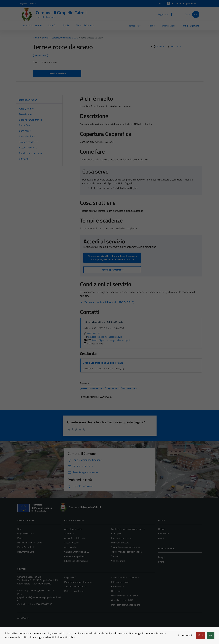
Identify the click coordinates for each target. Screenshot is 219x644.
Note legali (116, 591)
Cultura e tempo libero (75, 556)
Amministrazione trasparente (125, 577)
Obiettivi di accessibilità (122, 600)
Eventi (161, 562)
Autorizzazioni (71, 547)
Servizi (66, 25)
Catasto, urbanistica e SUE (77, 552)
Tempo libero (135, 26)
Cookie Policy (117, 586)
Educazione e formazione (76, 561)
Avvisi (161, 538)
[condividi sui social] (158, 46)
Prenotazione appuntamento (78, 582)
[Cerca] (196, 14)
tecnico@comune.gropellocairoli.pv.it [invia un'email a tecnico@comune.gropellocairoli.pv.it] (102, 337)
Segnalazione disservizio (76, 586)
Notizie (162, 529)
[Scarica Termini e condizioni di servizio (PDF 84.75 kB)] (107, 302)
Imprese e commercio (121, 538)
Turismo (151, 26)
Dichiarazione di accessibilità (125, 596)
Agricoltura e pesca (73, 529)
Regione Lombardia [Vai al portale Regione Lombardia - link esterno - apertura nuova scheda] (28, 3)
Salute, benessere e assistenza (126, 547)
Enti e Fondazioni (25, 547)
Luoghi (161, 557)
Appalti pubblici (71, 543)
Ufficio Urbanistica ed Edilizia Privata (103, 363)
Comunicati (164, 533)
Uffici (20, 529)
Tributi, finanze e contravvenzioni (127, 552)
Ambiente (69, 533)
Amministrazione (32, 25)
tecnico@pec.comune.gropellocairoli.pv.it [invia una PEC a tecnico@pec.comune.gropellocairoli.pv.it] (111, 340)
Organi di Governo (26, 533)
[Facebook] (170, 14)
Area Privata (23, 618)
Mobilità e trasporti (120, 543)
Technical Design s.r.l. (37, 636)
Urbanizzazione (168, 26)
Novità (52, 25)
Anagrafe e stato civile (75, 538)
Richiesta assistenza (74, 591)
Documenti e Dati (26, 552)
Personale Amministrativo (30, 543)
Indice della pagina (39, 100)
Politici (20, 538)
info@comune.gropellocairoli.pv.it (39, 590)
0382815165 (91, 333)
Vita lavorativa (118, 561)
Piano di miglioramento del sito (126, 605)
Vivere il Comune (85, 25)
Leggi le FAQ (70, 577)
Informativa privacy (120, 582)
